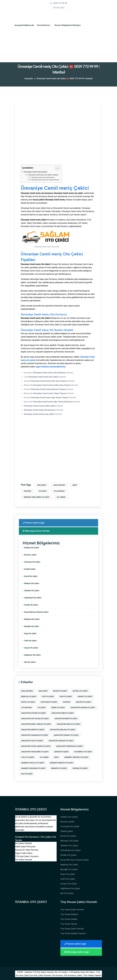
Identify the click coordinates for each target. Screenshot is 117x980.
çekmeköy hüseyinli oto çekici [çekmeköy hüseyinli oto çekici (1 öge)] (76, 757)
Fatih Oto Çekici (30, 641)
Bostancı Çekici (30, 555)
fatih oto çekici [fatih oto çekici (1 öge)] (66, 697)
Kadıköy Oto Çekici (32, 548)
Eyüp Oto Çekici (30, 633)
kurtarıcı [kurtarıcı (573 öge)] (67, 702)
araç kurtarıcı (59, 485)
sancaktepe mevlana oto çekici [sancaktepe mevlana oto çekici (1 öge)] (63, 730)
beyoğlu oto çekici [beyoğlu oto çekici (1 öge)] (80, 691)
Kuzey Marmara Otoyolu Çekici (36, 612)
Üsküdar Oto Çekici (32, 591)
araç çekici (42, 485)
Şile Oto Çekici (30, 662)
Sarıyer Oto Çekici (31, 648)
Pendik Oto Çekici (31, 605)
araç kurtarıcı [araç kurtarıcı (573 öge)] (27, 691)
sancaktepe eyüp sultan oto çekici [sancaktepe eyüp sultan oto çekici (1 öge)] (35, 719)
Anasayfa (19, 25)
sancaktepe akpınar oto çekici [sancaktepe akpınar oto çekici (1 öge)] (83, 708)
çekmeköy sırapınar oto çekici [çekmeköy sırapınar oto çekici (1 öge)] (33, 768)
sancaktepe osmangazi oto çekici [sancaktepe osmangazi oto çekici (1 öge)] (35, 735)
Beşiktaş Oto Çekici (32, 619)
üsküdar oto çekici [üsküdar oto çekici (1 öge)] (80, 768)
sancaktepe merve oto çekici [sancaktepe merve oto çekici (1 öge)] (33, 730)
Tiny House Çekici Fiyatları (72, 929)
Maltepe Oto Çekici (32, 583)
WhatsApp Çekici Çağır (77, 952)
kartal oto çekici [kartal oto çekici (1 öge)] (28, 702)
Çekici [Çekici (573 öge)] (56, 757)
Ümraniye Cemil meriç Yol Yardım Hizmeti (45, 180)
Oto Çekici (42, 491)
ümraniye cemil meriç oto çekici (37, 497)
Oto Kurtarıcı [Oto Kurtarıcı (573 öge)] (27, 708)
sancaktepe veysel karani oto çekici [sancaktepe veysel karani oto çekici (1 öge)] (36, 746)
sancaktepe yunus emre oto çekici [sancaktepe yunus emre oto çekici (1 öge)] (35, 752)
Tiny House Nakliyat (69, 914)
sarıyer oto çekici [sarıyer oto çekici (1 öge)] (61, 752)
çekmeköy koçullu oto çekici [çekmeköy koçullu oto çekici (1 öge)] (33, 763)
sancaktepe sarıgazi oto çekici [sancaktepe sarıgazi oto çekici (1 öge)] (61, 741)
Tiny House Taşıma (69, 924)
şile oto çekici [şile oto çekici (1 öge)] (27, 774)
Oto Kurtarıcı (59, 491)
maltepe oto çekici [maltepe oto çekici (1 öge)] (84, 702)
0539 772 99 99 (58, 3)
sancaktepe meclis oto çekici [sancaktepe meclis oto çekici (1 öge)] (69, 724)
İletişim (77, 25)
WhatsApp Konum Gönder (37, 531)
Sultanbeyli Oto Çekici (33, 598)
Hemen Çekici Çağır (34, 523)
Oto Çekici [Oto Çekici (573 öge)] (42, 708)
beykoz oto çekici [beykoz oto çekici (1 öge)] (60, 691)
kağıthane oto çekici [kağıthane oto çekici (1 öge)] (49, 702)
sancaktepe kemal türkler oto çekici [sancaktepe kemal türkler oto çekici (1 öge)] (36, 724)
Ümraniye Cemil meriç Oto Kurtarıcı (43, 177)
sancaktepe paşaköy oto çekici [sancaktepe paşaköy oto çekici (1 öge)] (66, 735)
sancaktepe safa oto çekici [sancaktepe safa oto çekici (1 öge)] (32, 741)
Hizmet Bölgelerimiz (64, 25)
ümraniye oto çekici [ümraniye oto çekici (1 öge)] (59, 768)
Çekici (75, 485)
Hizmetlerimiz (43, 25)
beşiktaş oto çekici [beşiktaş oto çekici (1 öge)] (29, 697)
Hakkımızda (29, 25)
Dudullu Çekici (30, 569)
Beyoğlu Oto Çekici (32, 626)
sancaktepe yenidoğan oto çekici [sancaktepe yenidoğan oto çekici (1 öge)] (69, 746)
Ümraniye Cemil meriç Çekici (36, 172)
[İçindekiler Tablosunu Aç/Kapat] (56, 168)
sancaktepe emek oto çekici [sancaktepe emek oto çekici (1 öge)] (63, 713)
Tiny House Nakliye (69, 919)
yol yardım (61, 497)
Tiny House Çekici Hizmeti (72, 910)
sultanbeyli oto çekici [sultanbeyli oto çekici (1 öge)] (83, 752)
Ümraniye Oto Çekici (32, 562)
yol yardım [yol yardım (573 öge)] (44, 757)
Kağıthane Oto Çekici (33, 655)
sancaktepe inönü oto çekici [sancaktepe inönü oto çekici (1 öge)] (66, 719)
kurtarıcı (27, 491)
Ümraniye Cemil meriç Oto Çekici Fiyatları (43, 175)
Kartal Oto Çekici (31, 576)
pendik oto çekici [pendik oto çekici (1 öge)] (58, 708)
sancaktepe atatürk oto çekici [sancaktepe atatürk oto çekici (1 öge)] (33, 713)
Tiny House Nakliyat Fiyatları (73, 933)
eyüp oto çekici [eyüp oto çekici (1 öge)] (48, 697)
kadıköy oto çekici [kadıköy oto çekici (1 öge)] (85, 697)
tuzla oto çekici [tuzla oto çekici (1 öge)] (28, 757)
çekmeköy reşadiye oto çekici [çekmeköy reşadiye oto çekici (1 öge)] (62, 763)
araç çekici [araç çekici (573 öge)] (43, 691)
